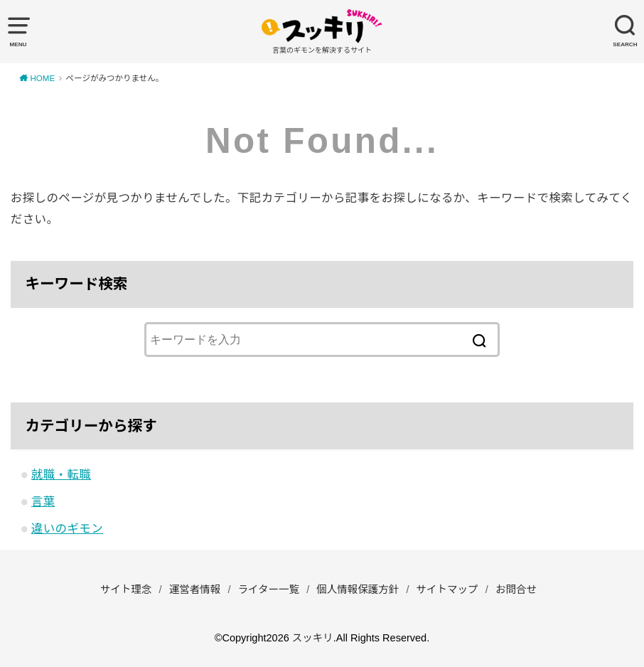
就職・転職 (61, 474)
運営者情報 (195, 589)
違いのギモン (67, 528)
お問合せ (516, 589)
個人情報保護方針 (358, 589)
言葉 (43, 501)
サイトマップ (447, 589)
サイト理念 (126, 589)
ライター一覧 (269, 589)
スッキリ (313, 638)
